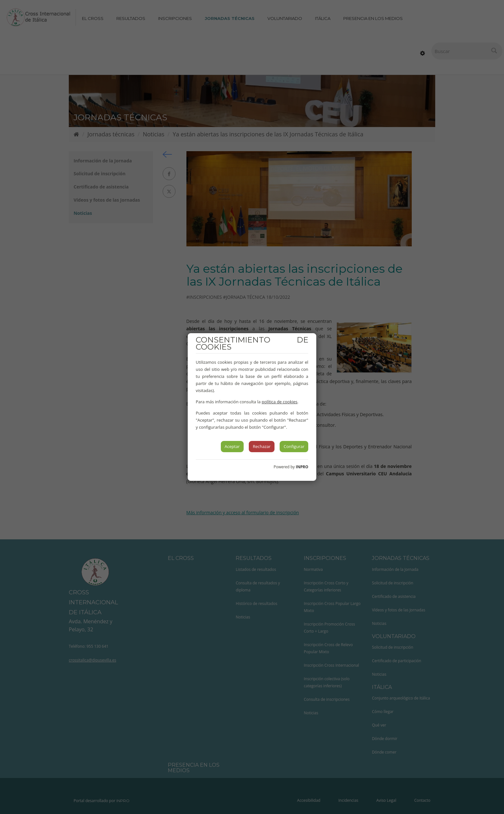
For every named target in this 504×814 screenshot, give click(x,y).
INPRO (302, 467)
